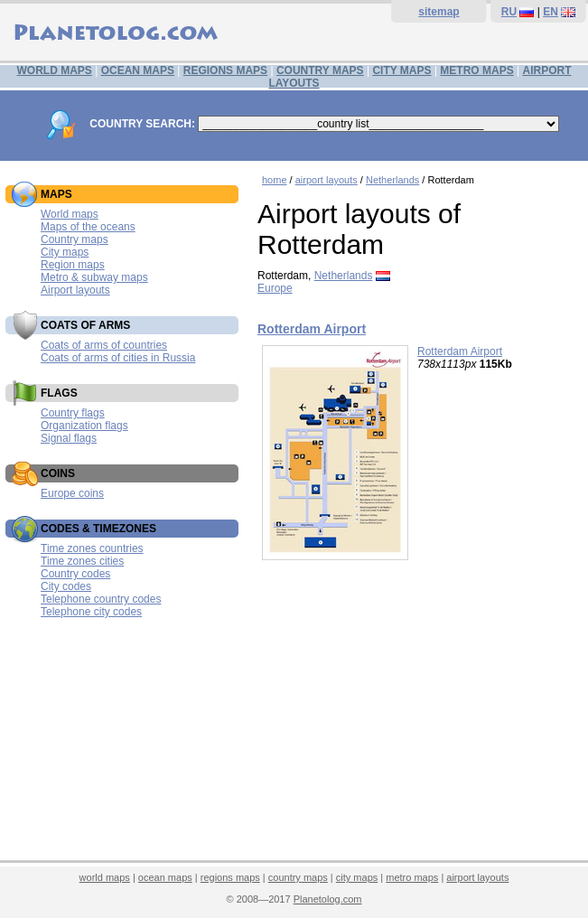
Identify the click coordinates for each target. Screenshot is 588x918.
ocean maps (165, 877)
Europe (275, 288)
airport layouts (327, 180)
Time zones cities (82, 561)
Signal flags (69, 438)
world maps (105, 877)
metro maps (412, 877)
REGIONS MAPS (225, 70)
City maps (65, 252)
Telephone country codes (101, 599)
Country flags (73, 413)
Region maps (73, 265)
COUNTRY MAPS (320, 70)
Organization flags (84, 426)
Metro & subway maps (94, 277)
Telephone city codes (91, 612)
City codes (66, 586)
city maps (357, 877)
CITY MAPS (401, 70)
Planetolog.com (328, 899)
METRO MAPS (476, 70)
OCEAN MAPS (138, 70)
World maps (70, 214)
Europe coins (72, 493)
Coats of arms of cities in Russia (118, 358)
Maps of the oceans (88, 227)
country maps (298, 877)
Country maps (75, 239)
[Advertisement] (418, 723)
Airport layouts (75, 290)
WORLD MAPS (55, 70)
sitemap (439, 12)
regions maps (230, 877)
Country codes (75, 574)
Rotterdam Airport (312, 329)
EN (551, 12)
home (275, 180)
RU (509, 12)
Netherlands (392, 180)
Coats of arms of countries (104, 345)
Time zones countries (92, 548)
